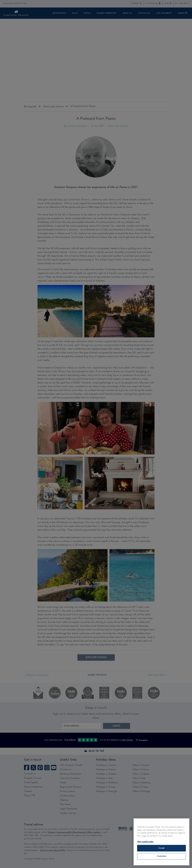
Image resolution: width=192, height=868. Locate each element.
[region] (161, 842)
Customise (162, 856)
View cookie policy (145, 842)
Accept (161, 848)
